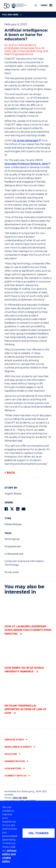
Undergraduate (14, 554)
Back (11, 473)
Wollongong (12, 539)
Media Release (13, 524)
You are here (12, 15)
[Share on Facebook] (6, 509)
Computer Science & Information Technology (24, 563)
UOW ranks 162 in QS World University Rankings (28, 656)
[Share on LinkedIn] (18, 509)
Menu (47, 5)
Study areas (12, 572)
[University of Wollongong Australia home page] (15, 6)
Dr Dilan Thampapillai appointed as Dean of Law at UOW (28, 695)
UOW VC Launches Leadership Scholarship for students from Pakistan (28, 616)
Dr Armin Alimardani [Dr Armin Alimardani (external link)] (26, 141)
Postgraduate (13, 546)
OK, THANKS (39, 833)
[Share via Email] (23, 509)
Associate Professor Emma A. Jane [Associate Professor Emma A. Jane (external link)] (26, 164)
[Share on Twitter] (12, 509)
